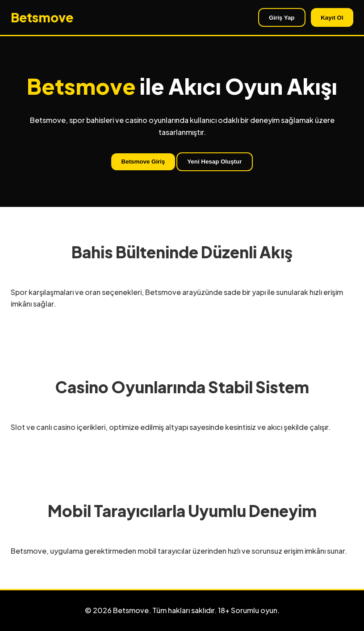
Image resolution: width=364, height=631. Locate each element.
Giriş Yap (282, 18)
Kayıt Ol (332, 18)
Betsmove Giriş (143, 162)
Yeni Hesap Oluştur (214, 162)
